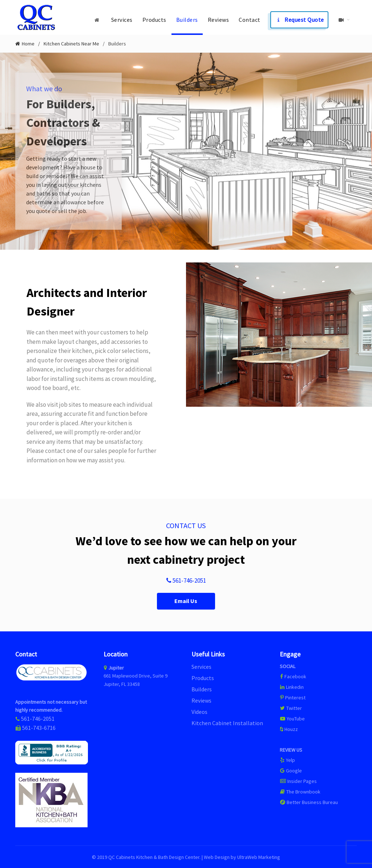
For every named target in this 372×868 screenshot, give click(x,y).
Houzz (289, 728)
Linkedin (292, 686)
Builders (187, 20)
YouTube (292, 718)
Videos (199, 711)
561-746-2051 (186, 580)
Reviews (219, 20)
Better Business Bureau (309, 801)
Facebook (295, 676)
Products (154, 20)
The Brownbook (300, 791)
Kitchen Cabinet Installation (227, 722)
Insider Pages (298, 780)
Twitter (291, 707)
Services (122, 20)
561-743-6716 (39, 727)
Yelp (287, 759)
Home (28, 43)
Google (291, 770)
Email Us (186, 600)
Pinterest (293, 697)
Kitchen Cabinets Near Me (71, 43)
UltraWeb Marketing (259, 856)
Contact (250, 20)
